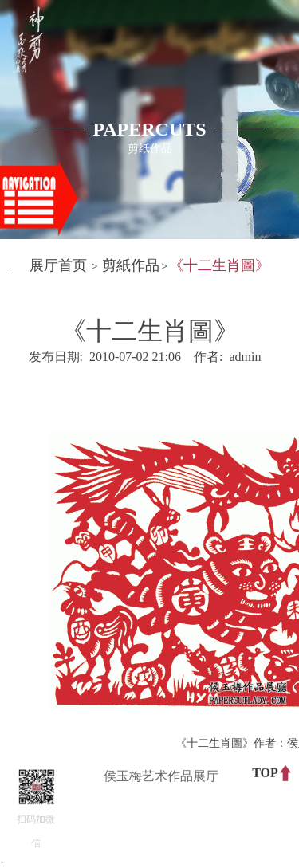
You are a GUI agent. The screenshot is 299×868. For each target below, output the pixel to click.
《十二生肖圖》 (219, 265)
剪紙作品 (131, 265)
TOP (265, 772)
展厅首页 (58, 265)
